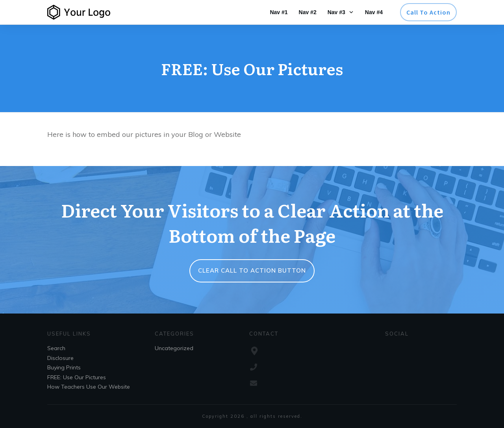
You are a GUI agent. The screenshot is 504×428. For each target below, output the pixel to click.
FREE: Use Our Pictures (77, 377)
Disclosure (60, 358)
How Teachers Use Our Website (89, 387)
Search (56, 348)
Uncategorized (174, 348)
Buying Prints (64, 367)
